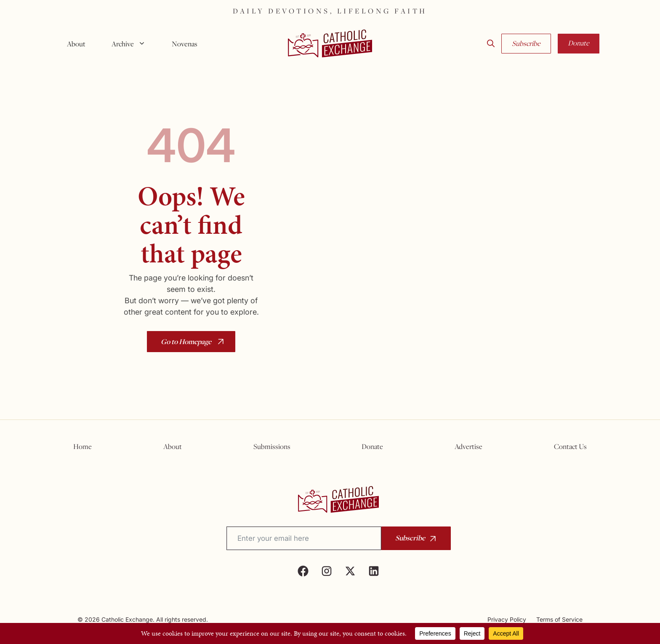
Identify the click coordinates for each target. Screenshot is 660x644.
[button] (491, 44)
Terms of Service (559, 619)
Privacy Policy (507, 619)
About (76, 44)
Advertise (468, 446)
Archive (132, 44)
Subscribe (526, 43)
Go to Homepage (186, 341)
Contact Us (570, 446)
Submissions (272, 446)
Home (82, 446)
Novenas (185, 44)
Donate (579, 43)
